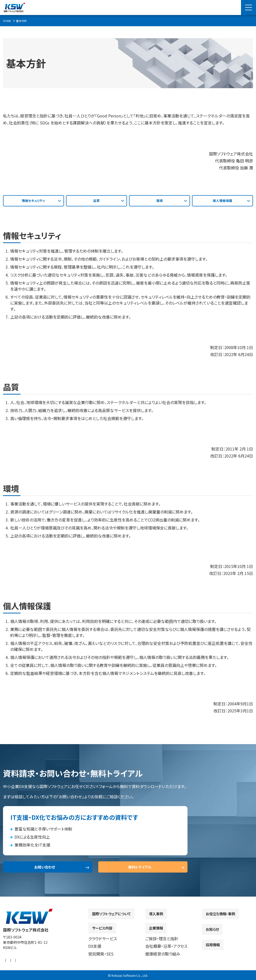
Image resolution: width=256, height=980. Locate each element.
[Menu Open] (248, 7)
